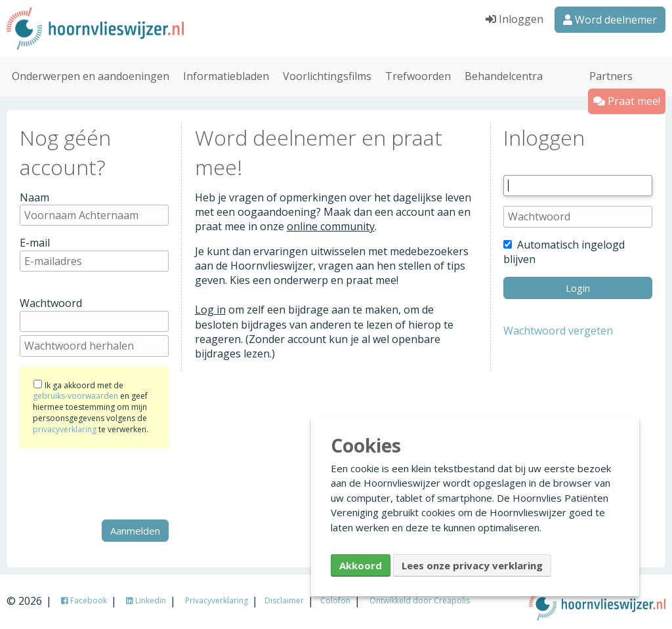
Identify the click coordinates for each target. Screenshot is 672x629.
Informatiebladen (226, 75)
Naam (34, 196)
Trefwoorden (418, 75)
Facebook (84, 599)
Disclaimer (284, 599)
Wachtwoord (51, 302)
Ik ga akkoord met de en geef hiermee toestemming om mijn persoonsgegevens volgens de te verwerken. (91, 406)
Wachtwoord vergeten (558, 329)
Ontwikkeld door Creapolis (420, 599)
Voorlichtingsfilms (327, 75)
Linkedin (146, 599)
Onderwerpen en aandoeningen (91, 75)
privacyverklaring (65, 428)
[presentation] (119, 483)
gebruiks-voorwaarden (75, 395)
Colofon (335, 599)
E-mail (35, 241)
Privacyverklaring (217, 599)
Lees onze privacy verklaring (472, 565)
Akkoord (361, 565)
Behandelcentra (504, 75)
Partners (611, 75)
